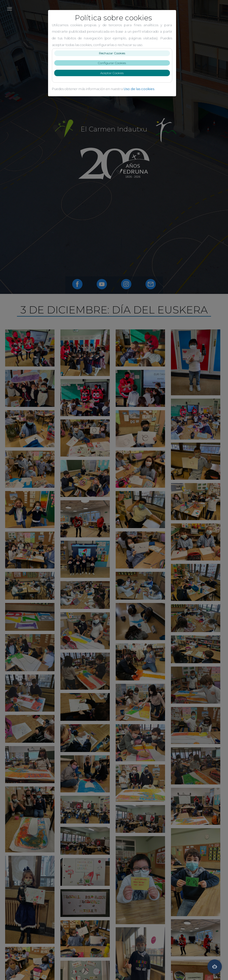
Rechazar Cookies (114, 53)
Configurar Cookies (114, 63)
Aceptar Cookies (114, 73)
